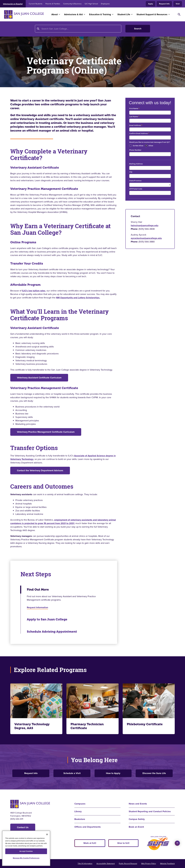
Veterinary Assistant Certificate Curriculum (39, 378)
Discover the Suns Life (154, 773)
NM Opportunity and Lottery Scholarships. (78, 298)
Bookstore (80, 819)
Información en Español (13, 4)
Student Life (124, 14)
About (55, 14)
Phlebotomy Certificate (145, 724)
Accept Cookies (26, 851)
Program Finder (55, 29)
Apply (151, 4)
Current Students (36, 4)
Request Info (164, 4)
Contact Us (23, 827)
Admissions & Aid (73, 14)
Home (14, 29)
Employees (105, 4)
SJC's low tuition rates (34, 291)
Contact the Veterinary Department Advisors (40, 470)
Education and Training (32, 29)
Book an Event (136, 827)
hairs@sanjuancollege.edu (145, 225)
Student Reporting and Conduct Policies (150, 811)
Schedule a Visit (72, 773)
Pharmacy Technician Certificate (87, 726)
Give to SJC (123, 843)
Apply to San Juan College (47, 619)
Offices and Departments (88, 827)
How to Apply (113, 773)
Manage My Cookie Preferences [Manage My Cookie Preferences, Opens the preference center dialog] (26, 858)
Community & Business (72, 4)
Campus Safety (137, 819)
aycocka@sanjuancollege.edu (146, 238)
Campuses (80, 804)
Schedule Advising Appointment (52, 632)
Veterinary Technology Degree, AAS (32, 726)
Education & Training (100, 14)
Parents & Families (53, 4)
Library (78, 811)
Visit (178, 4)
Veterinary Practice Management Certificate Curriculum (46, 432)
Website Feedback (167, 864)
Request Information (37, 607)
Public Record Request (128, 864)
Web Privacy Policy (149, 864)
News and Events (138, 804)
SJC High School (91, 4)
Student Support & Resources (152, 14)
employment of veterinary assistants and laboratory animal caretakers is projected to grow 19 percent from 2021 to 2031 (63, 522)
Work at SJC (90, 843)
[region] (26, 848)
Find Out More (38, 590)
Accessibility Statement (106, 864)
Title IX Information (85, 864)
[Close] (47, 834)
